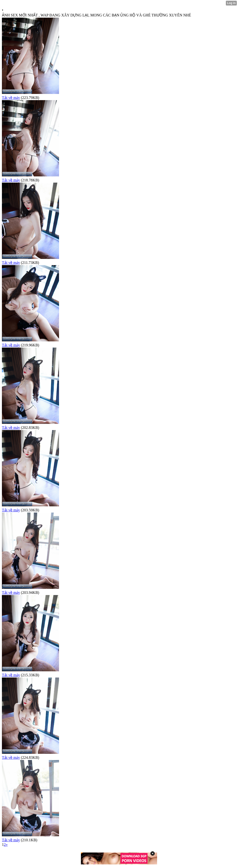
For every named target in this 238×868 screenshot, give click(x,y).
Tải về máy (11, 98)
